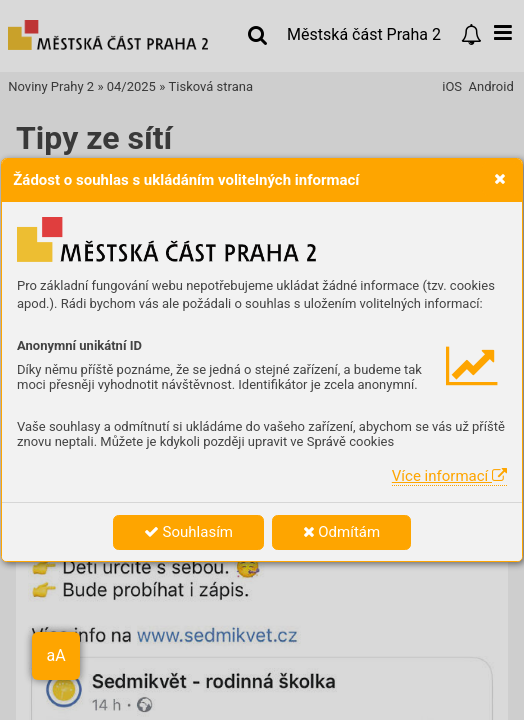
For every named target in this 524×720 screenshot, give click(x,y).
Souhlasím (188, 532)
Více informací (449, 476)
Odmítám (342, 532)
